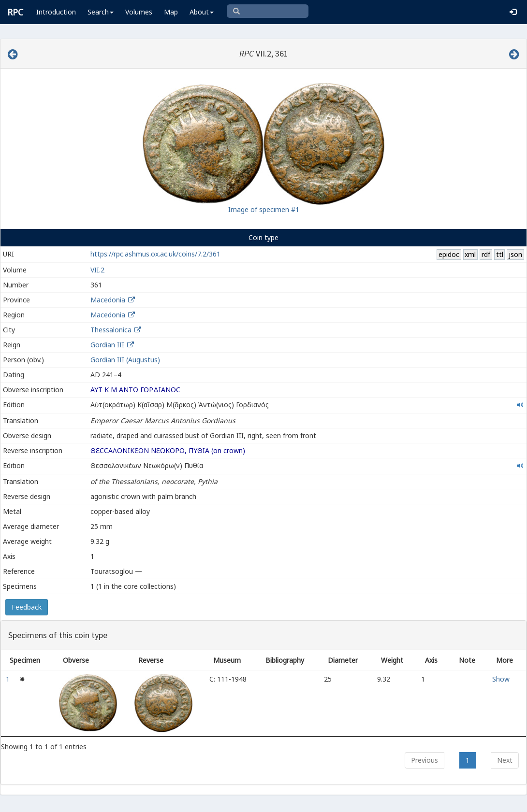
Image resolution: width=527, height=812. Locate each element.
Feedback (27, 607)
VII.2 (97, 270)
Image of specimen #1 (264, 209)
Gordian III (107, 345)
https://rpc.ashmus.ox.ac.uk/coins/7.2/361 (155, 254)
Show (501, 679)
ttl (500, 254)
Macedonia (108, 300)
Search (101, 12)
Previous (425, 760)
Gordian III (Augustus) (125, 360)
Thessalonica (111, 330)
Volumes (139, 12)
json (515, 254)
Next (505, 760)
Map (171, 12)
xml (470, 254)
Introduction (56, 12)
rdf (486, 254)
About (202, 12)
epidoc (449, 254)
